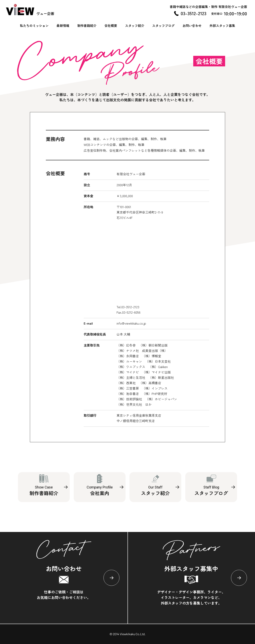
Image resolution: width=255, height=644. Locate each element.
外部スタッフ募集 (222, 26)
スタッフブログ (163, 26)
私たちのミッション (34, 26)
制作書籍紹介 (87, 26)
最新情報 (63, 26)
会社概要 (111, 26)
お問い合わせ (192, 26)
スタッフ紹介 (135, 26)
